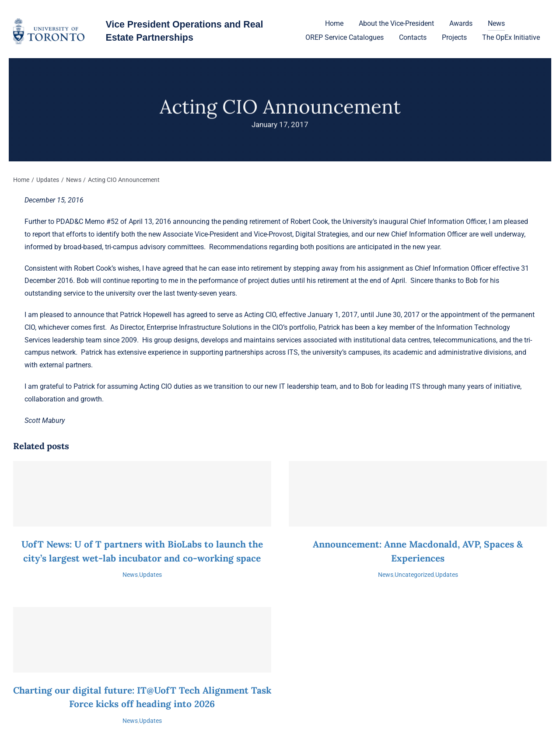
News (130, 575)
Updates (150, 575)
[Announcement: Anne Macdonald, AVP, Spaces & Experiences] (418, 494)
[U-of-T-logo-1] (49, 22)
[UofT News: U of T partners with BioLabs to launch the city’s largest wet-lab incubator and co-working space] (142, 494)
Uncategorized (414, 575)
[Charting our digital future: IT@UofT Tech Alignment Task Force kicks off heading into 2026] (142, 640)
